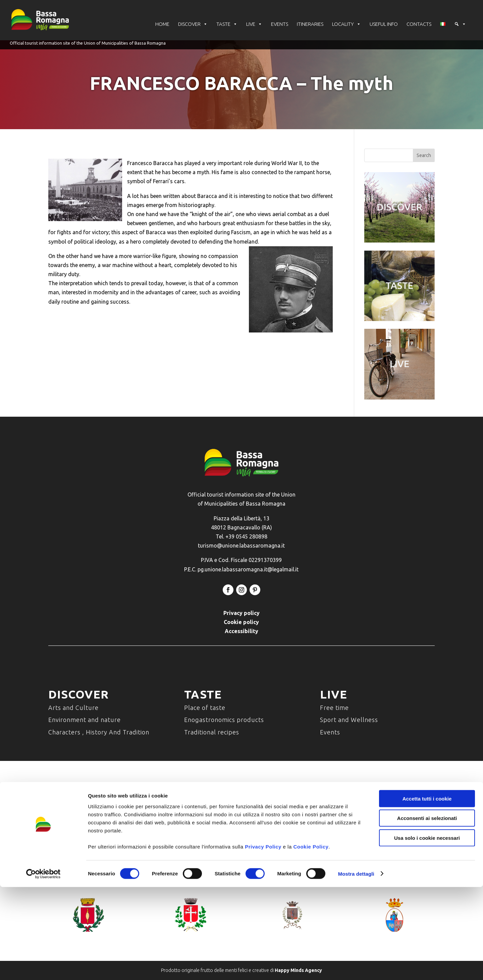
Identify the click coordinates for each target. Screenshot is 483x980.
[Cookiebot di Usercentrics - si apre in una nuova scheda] (43, 967)
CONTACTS (419, 25)
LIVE (254, 25)
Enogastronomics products (224, 720)
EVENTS (280, 25)
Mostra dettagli (356, 967)
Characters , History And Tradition (99, 732)
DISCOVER (193, 25)
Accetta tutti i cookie (427, 892)
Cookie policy (241, 622)
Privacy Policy (263, 940)
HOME (162, 25)
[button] (460, 25)
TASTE (227, 25)
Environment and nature (85, 720)
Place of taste (205, 708)
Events (330, 732)
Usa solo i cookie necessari (427, 931)
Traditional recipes (212, 732)
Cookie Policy (311, 940)
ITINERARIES (310, 25)
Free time (334, 708)
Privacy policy (241, 613)
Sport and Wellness (349, 720)
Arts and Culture (73, 708)
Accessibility (241, 631)
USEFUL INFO (384, 25)
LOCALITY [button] (346, 25)
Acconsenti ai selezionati (427, 911)
